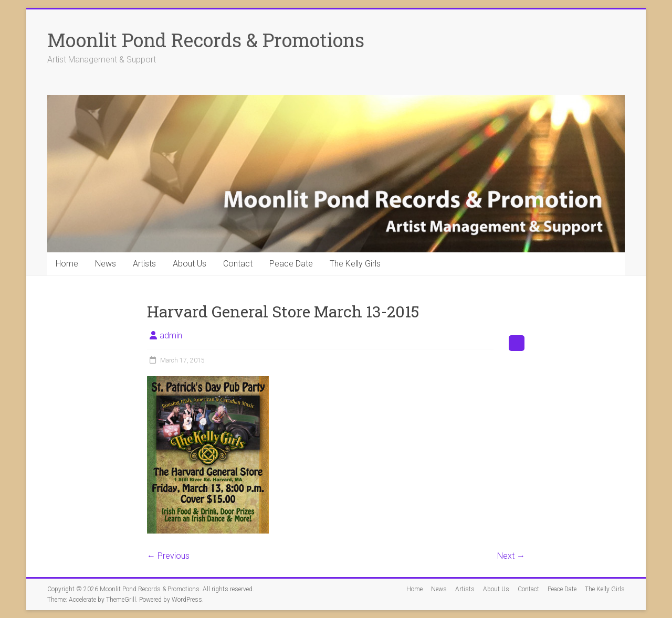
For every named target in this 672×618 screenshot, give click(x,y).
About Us (190, 264)
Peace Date (291, 264)
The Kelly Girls (355, 264)
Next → (511, 556)
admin (171, 335)
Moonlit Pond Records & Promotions (206, 40)
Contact (238, 264)
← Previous (168, 556)
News (106, 264)
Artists (144, 264)
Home (67, 264)
